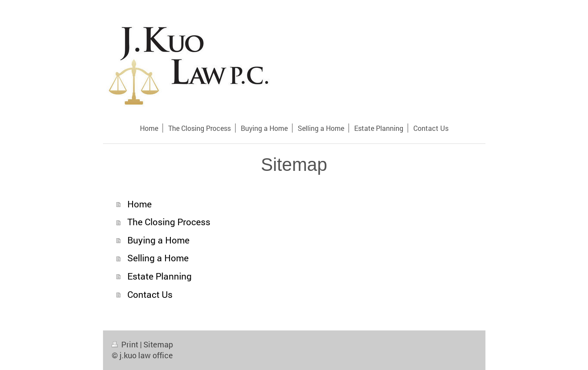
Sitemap (158, 344)
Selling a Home (158, 258)
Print (126, 344)
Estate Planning (159, 276)
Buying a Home (158, 240)
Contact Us (150, 294)
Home (140, 204)
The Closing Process (169, 222)
